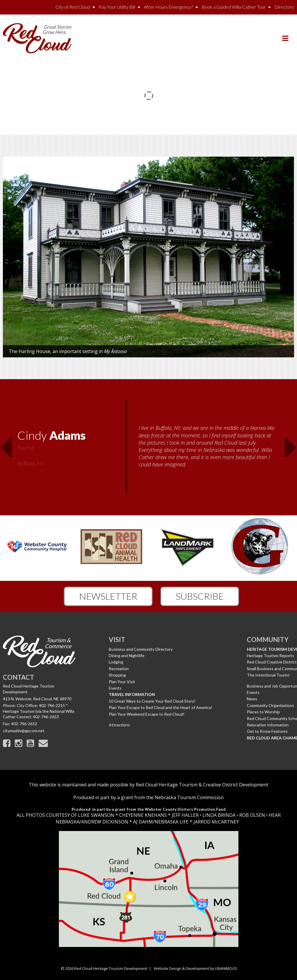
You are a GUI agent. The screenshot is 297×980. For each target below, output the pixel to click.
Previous (6, 444)
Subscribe (200, 596)
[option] (148, 447)
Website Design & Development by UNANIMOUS (195, 968)
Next (291, 444)
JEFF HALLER (185, 815)
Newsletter (108, 596)
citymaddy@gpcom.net (24, 731)
